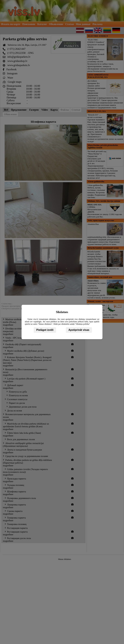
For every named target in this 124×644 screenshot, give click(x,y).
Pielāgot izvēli (45, 330)
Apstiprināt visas (79, 330)
